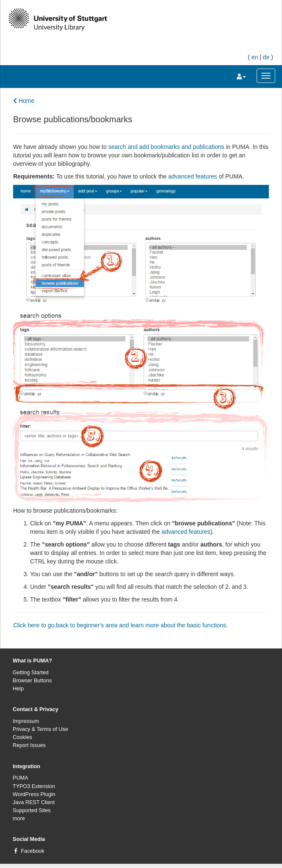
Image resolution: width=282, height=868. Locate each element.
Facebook (32, 851)
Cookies (22, 737)
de (266, 57)
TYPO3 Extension (34, 786)
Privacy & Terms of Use (40, 729)
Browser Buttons (32, 681)
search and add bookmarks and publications (166, 147)
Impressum (26, 721)
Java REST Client (34, 802)
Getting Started (31, 673)
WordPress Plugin (34, 794)
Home (24, 101)
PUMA (20, 778)
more (19, 819)
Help (18, 689)
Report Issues (29, 745)
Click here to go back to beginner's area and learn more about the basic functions (120, 625)
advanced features (193, 176)
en (255, 57)
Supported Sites (32, 810)
